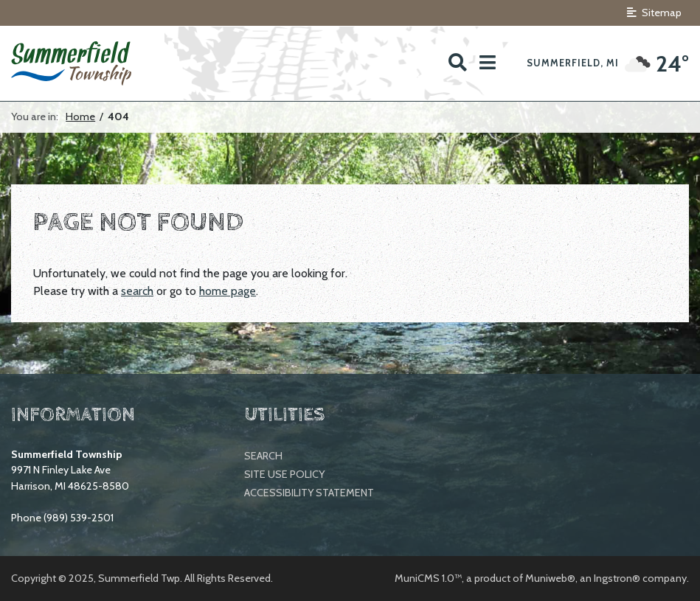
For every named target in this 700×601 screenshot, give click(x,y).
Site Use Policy (284, 474)
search (137, 291)
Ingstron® (617, 578)
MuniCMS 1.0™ (428, 578)
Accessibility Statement (309, 493)
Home (80, 117)
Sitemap (654, 13)
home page (228, 291)
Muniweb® (550, 578)
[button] (488, 63)
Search (263, 456)
